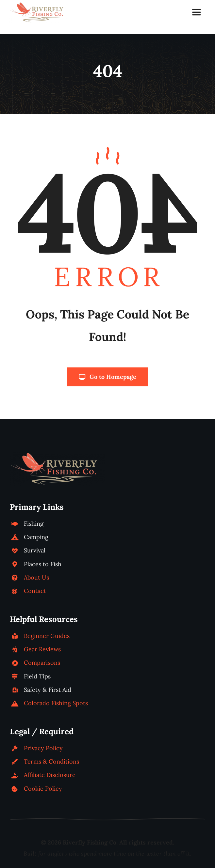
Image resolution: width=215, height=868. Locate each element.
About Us (36, 577)
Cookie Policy (43, 789)
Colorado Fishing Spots (56, 703)
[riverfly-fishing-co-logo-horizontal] (39, 4)
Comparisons (42, 663)
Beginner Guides (47, 636)
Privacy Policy (43, 748)
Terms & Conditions (51, 761)
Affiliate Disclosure (50, 775)
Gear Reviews (42, 649)
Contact (35, 591)
